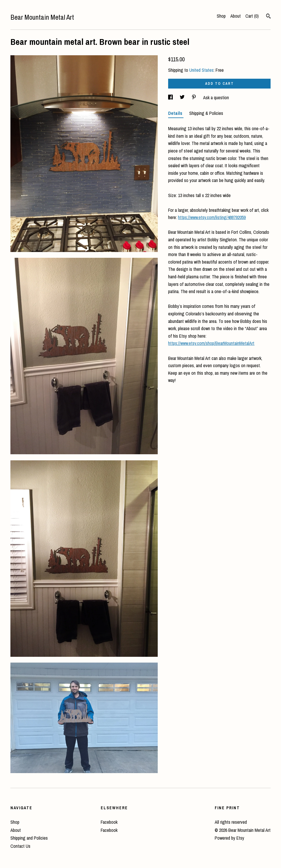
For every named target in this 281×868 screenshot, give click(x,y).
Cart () (252, 16)
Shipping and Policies (29, 838)
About (236, 16)
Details (176, 113)
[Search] (268, 17)
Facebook (109, 822)
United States (201, 70)
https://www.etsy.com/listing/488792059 (212, 217)
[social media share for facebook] (171, 98)
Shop (221, 16)
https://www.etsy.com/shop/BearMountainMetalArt (211, 343)
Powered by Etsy (229, 838)
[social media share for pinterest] (194, 98)
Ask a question (216, 98)
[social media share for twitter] (183, 98)
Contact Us (20, 846)
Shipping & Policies (206, 113)
